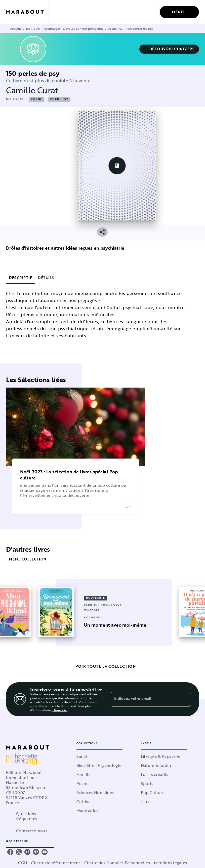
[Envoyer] (185, 699)
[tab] (20, 278)
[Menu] (179, 12)
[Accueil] (27, 12)
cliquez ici (60, 710)
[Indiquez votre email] (145, 699)
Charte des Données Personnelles (117, 863)
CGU (23, 863)
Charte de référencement (55, 863)
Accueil (15, 28)
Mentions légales (170, 863)
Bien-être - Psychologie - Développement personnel (65, 28)
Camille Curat (32, 90)
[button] (169, 49)
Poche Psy (115, 28)
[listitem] (10, 852)
